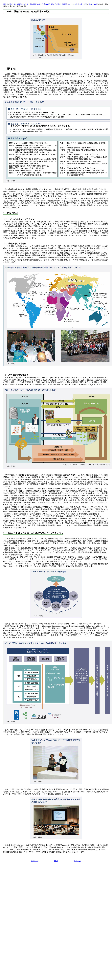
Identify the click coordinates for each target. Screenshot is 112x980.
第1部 (90, 4)
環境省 (6, 4)
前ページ (35, 861)
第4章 (96, 4)
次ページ (77, 861)
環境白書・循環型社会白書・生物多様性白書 (25, 4)
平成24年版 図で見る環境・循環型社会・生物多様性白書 (62, 4)
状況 (85, 4)
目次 (56, 861)
